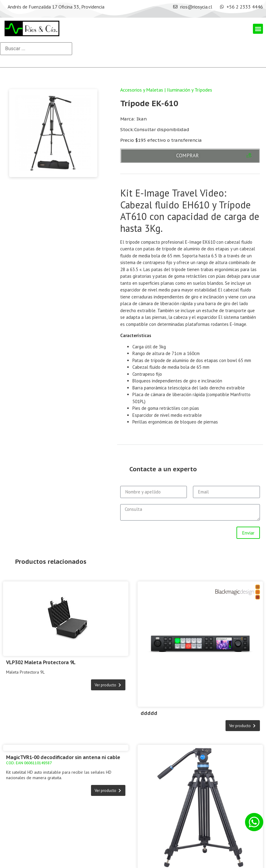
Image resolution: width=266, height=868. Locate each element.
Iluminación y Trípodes (189, 90)
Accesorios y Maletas (142, 90)
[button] (258, 29)
